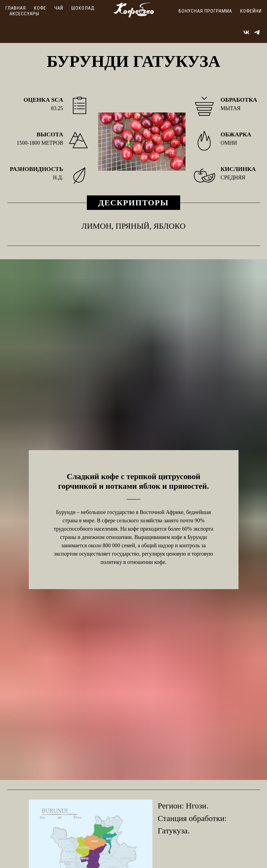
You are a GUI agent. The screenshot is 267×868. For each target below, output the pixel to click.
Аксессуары (24, 14)
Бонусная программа (205, 11)
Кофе (40, 8)
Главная (16, 8)
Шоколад (83, 8)
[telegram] (257, 32)
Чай (59, 8)
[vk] (246, 32)
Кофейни (251, 11)
